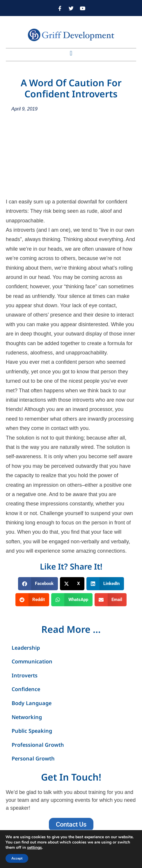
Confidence (26, 689)
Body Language (32, 703)
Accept (17, 858)
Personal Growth (33, 758)
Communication (32, 661)
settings (34, 848)
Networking (27, 717)
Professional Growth (38, 745)
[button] (71, 53)
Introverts (25, 675)
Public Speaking (32, 731)
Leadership (26, 648)
